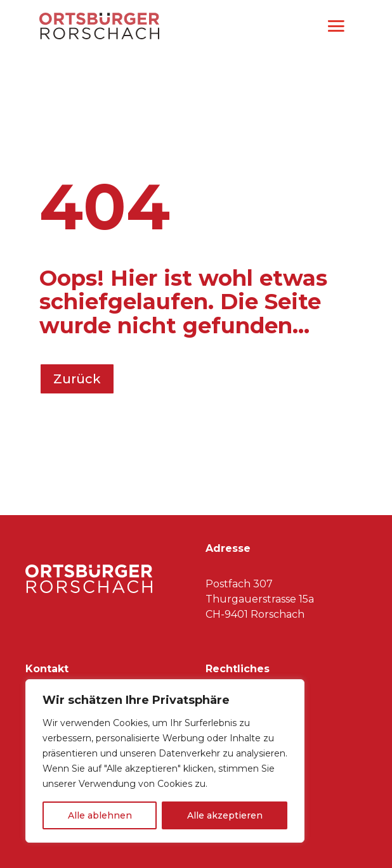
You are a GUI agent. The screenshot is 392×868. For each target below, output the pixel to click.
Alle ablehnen (100, 815)
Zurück (77, 379)
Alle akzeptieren (225, 815)
